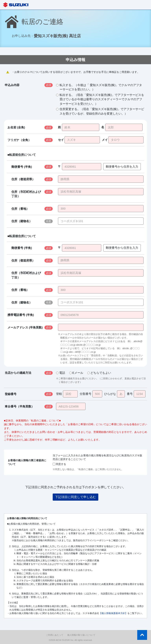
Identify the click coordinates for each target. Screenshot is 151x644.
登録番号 (11, 394)
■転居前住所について (22, 155)
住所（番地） (20, 209)
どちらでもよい (99, 373)
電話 (61, 373)
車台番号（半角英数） (19, 406)
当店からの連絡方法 (18, 373)
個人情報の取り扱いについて (81, 635)
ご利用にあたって (55, 635)
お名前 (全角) (16, 127)
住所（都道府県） (23, 179)
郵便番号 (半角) (22, 167)
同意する (59, 464)
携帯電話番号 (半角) (21, 315)
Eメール (76, 373)
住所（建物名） (22, 221)
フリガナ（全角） (19, 140)
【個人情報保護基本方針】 (113, 613)
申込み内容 (12, 85)
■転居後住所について (22, 236)
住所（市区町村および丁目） (26, 194)
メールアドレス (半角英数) (25, 327)
